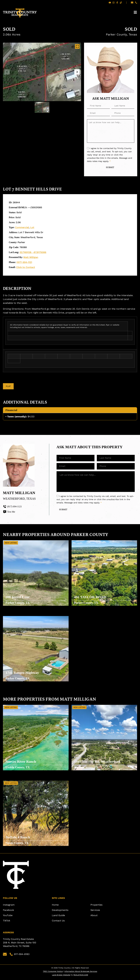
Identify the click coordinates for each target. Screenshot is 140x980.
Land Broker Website (61, 977)
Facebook (8, 912)
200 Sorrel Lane (18, 598)
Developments (60, 912)
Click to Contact (26, 267)
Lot (32, 228)
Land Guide (58, 917)
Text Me (9, 512)
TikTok (7, 922)
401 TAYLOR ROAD (90, 598)
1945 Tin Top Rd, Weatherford (98, 762)
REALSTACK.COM (81, 977)
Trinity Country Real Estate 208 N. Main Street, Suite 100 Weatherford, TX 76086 (20, 944)
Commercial (22, 228)
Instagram (9, 907)
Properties (96, 907)
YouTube (8, 917)
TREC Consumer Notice (53, 973)
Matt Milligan (31, 258)
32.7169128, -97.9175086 (33, 253)
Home (55, 907)
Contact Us (58, 922)
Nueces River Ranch (21, 762)
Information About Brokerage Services (81, 973)
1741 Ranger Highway (23, 674)
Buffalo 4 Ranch (18, 838)
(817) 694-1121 (24, 263)
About (94, 917)
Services (95, 912)
